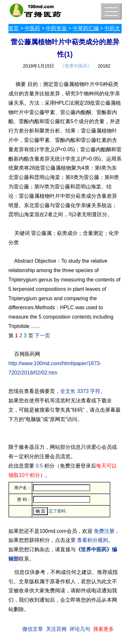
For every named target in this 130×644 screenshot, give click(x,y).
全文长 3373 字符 (80, 391)
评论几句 (80, 629)
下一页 (42, 336)
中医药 (32, 28)
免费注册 (104, 531)
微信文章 (33, 629)
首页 (14, 28)
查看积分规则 (92, 540)
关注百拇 (56, 629)
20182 (104, 66)
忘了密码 (57, 511)
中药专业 (56, 28)
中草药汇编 (86, 28)
